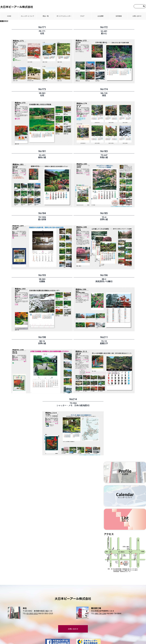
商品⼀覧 (46, 16)
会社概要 (100, 16)
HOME (9, 16)
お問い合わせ (137, 16)
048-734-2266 (100, 613)
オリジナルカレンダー (64, 16)
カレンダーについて (27, 16)
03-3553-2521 (32, 613)
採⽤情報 (119, 16)
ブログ (82, 16)
